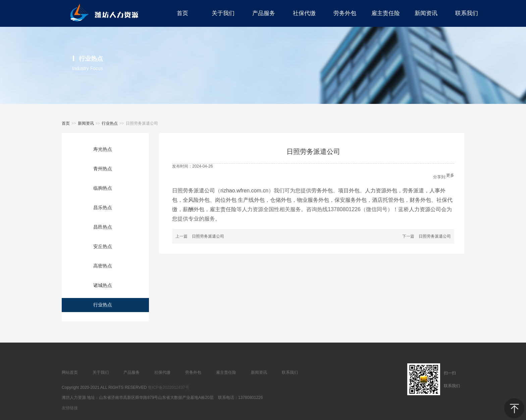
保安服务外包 (351, 200)
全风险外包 (196, 200)
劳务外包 (322, 191)
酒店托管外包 (388, 200)
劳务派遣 (413, 191)
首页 (66, 123)
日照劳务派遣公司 (194, 191)
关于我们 (101, 372)
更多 (450, 175)
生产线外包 (251, 200)
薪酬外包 (194, 209)
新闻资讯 (86, 123)
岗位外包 (226, 200)
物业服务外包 (313, 200)
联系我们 (290, 372)
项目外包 (349, 191)
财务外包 (420, 200)
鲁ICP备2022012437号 (169, 387)
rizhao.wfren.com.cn (244, 191)
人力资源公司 (425, 209)
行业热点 (110, 123)
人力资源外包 (381, 191)
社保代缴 (162, 372)
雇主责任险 (223, 209)
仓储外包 (281, 200)
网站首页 (70, 372)
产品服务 (131, 372)
